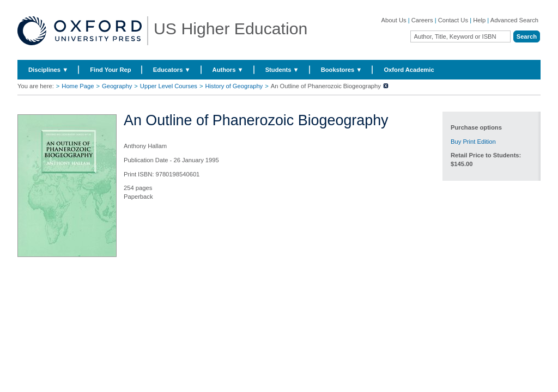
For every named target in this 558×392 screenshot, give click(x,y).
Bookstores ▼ (342, 70)
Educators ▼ (172, 70)
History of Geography (234, 86)
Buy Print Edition (473, 142)
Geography (117, 86)
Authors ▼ (228, 70)
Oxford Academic (409, 70)
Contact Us (453, 20)
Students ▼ (282, 70)
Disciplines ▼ (48, 70)
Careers (422, 20)
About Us (394, 20)
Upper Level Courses (169, 86)
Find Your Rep (110, 70)
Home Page (78, 86)
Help (479, 20)
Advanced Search (514, 20)
